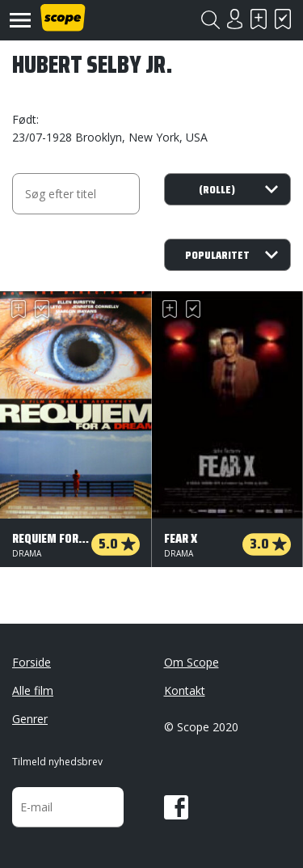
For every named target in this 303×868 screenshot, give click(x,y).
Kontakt (185, 690)
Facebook (176, 807)
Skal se (259, 19)
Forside (32, 662)
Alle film (33, 690)
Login (234, 19)
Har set (283, 19)
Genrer (30, 719)
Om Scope (191, 662)
